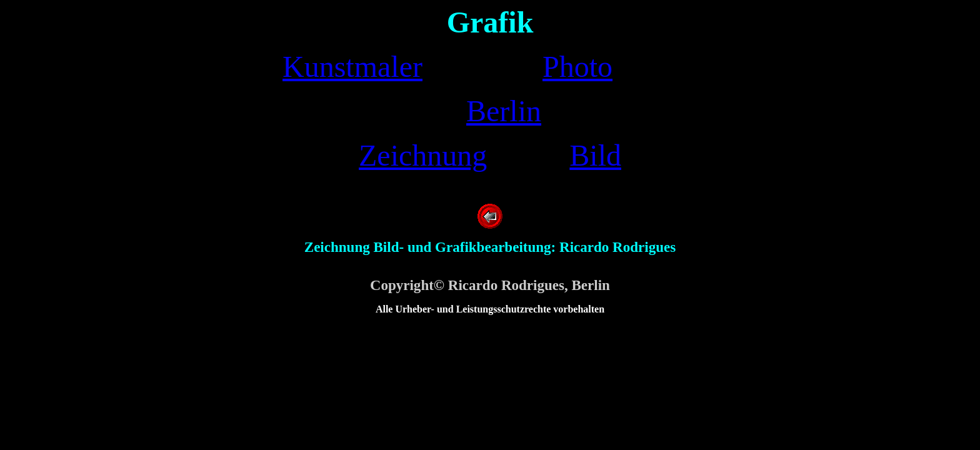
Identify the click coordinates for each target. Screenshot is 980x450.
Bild (595, 155)
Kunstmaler (352, 67)
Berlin (504, 111)
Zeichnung (423, 155)
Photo (577, 67)
